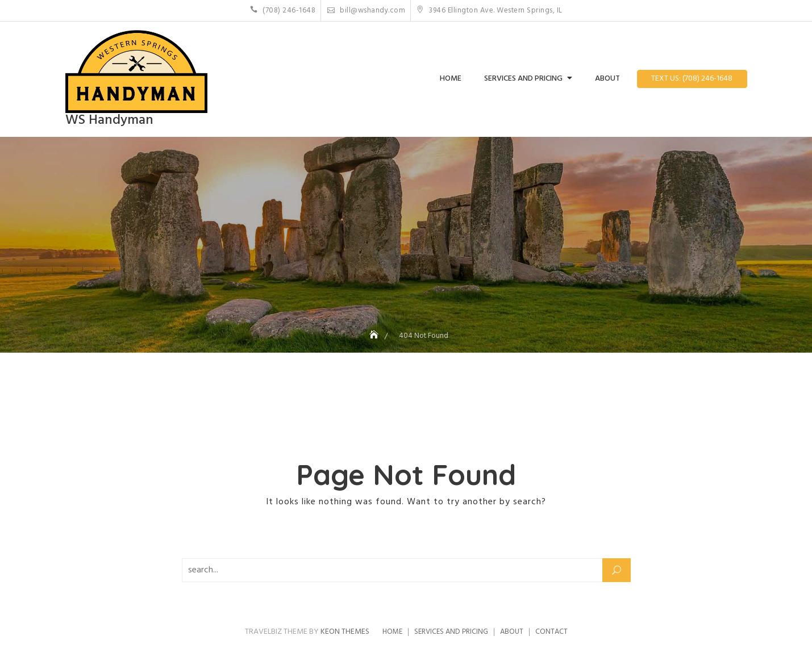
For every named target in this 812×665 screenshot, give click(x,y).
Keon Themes (345, 632)
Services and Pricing (523, 79)
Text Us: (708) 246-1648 (692, 79)
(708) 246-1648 (283, 11)
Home (451, 79)
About (607, 79)
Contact (551, 632)
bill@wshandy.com (366, 11)
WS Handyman (109, 120)
